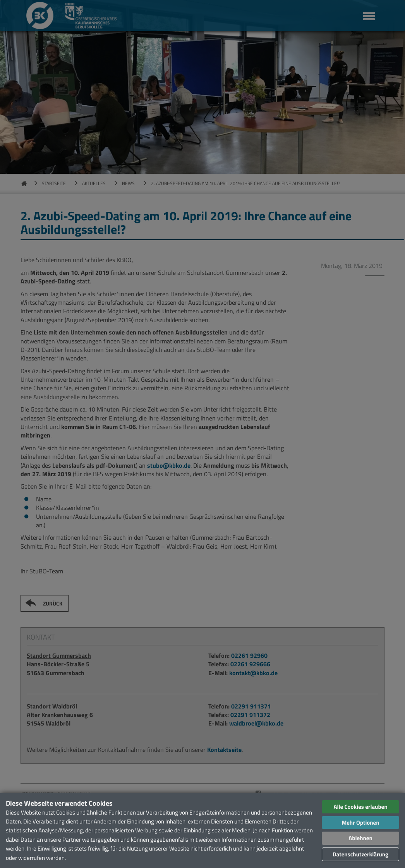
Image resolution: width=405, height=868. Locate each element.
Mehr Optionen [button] (360, 823)
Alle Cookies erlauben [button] (360, 807)
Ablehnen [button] (360, 838)
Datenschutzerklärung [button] (360, 854)
